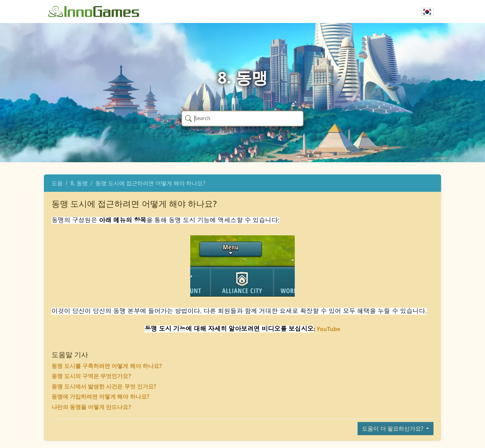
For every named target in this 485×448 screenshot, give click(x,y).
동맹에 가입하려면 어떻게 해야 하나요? (100, 396)
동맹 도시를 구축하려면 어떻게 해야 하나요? (107, 366)
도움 (57, 183)
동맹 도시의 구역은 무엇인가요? (91, 376)
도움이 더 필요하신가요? (393, 429)
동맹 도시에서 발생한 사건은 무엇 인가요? (104, 386)
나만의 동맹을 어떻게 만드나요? (91, 407)
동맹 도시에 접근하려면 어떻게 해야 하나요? (151, 183)
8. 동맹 (79, 183)
